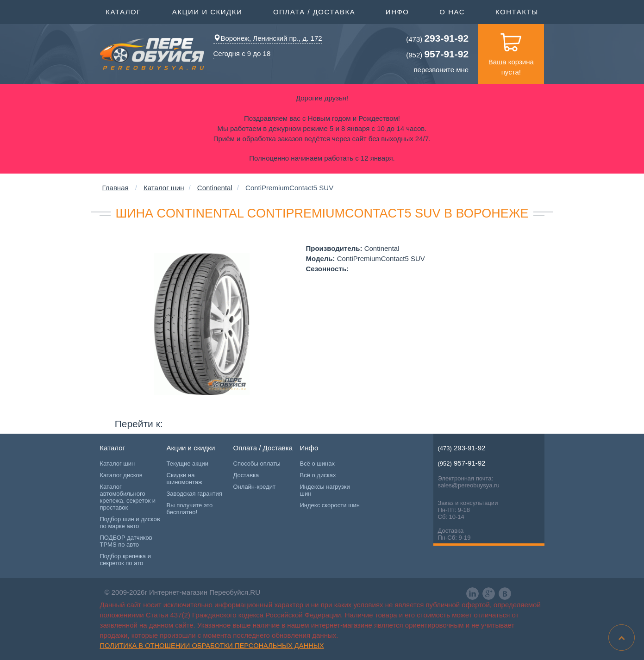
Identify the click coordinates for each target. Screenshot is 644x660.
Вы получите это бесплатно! (190, 509)
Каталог (123, 11)
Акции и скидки (207, 11)
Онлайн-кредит (255, 487)
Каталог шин (164, 188)
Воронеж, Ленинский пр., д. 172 (268, 38)
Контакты (517, 12)
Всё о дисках (318, 475)
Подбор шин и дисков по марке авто (130, 523)
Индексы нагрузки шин (325, 490)
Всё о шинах (317, 464)
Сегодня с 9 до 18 (242, 53)
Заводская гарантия (194, 494)
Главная (116, 188)
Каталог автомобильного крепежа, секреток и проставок (128, 497)
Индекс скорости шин (330, 505)
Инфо (397, 11)
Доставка (246, 475)
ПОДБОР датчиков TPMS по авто (126, 541)
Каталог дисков (121, 475)
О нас (452, 12)
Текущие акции (188, 464)
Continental (215, 188)
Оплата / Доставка (314, 11)
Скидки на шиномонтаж (184, 479)
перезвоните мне (441, 70)
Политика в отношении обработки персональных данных (212, 646)
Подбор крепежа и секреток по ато (125, 560)
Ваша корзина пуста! (511, 50)
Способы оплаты (257, 464)
